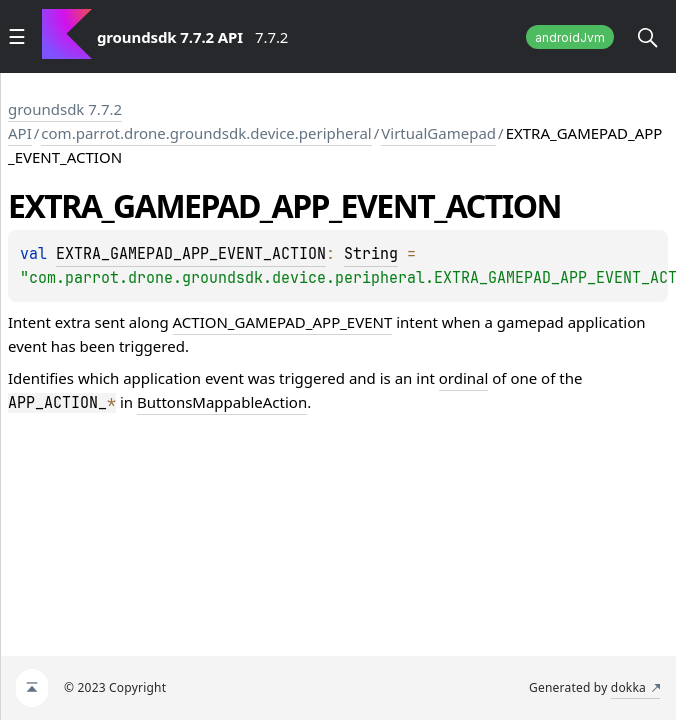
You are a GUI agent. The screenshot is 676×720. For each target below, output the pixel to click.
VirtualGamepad (438, 133)
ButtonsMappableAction (222, 402)
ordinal (464, 378)
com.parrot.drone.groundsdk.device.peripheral (206, 133)
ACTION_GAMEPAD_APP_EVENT (283, 322)
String (371, 254)
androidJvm (570, 37)
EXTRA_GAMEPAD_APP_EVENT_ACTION (191, 254)
